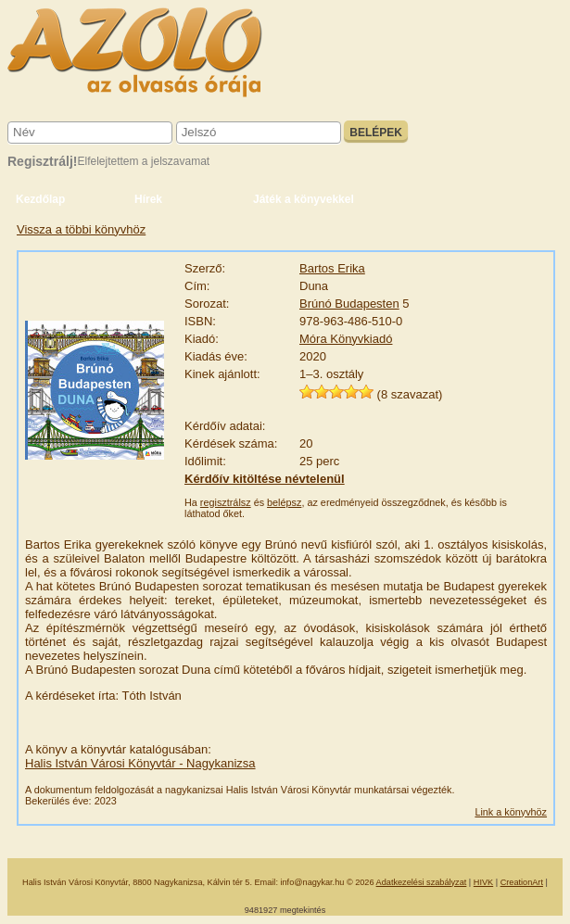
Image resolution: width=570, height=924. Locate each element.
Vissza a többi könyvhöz (81, 229)
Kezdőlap (40, 199)
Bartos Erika (332, 268)
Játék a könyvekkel (304, 199)
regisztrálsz (226, 502)
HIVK (483, 882)
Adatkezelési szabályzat (422, 882)
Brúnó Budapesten (349, 304)
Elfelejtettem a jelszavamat (143, 161)
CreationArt (522, 882)
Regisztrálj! (42, 161)
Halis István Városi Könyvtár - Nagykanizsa (140, 763)
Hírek (148, 199)
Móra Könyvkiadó (346, 339)
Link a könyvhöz (511, 812)
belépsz (284, 502)
